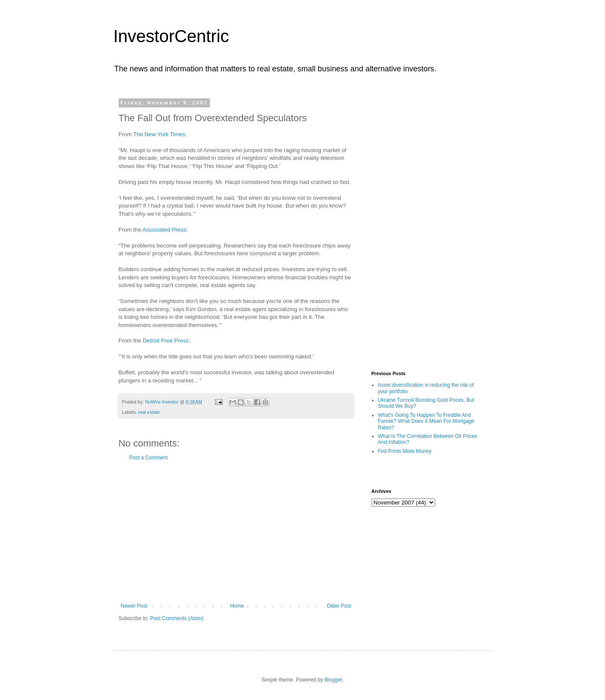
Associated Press (164, 230)
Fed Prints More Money (405, 451)
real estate (149, 412)
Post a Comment (149, 458)
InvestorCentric (171, 36)
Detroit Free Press (166, 341)
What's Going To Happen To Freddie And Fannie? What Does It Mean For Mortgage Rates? (426, 421)
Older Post (339, 606)
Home (237, 606)
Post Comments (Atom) (177, 618)
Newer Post (134, 606)
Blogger (333, 680)
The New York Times (159, 134)
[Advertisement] (236, 532)
